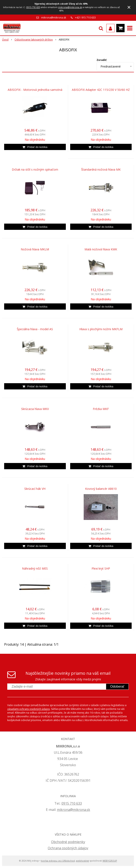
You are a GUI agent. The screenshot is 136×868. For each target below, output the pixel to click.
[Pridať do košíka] (35, 147)
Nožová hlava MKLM (35, 249)
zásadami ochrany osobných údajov (29, 709)
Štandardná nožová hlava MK (101, 170)
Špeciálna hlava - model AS (35, 329)
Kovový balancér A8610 (101, 489)
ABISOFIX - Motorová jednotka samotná (35, 90)
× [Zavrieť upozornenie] (129, 7)
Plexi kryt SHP (101, 569)
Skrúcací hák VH (35, 489)
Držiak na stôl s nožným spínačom (35, 170)
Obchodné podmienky (68, 842)
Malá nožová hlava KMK (101, 249)
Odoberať (117, 686)
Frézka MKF (101, 409)
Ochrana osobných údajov (68, 848)
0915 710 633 (33, 7)
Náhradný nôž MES (35, 569)
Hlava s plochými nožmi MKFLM (101, 329)
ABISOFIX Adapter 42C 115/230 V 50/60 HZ (101, 90)
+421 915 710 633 (85, 18)
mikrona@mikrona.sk (70, 7)
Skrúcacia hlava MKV (35, 409)
